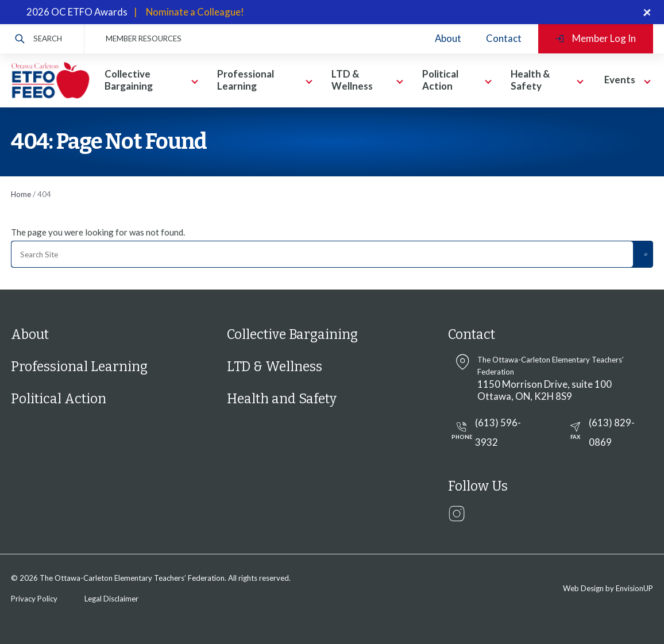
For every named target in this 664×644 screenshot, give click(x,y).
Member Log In (596, 38)
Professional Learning (246, 80)
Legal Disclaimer (111, 599)
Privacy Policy (34, 599)
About (448, 38)
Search (38, 39)
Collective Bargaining (129, 80)
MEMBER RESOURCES (144, 38)
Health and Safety (282, 399)
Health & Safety (530, 80)
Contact (504, 38)
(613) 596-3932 (485, 432)
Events (620, 80)
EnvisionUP (634, 588)
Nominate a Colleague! (195, 12)
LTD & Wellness (352, 80)
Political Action (440, 80)
